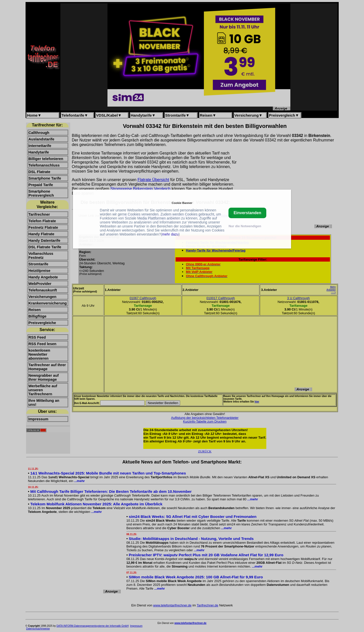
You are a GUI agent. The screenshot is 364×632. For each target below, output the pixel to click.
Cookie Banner (182, 203)
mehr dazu (170, 234)
